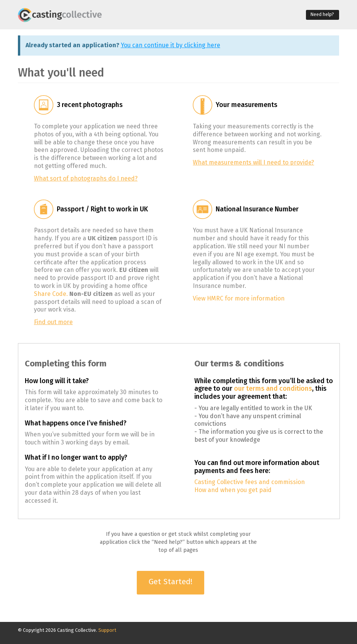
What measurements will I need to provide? (253, 162)
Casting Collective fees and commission (250, 482)
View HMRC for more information (239, 298)
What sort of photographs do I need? (86, 178)
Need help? (322, 14)
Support (107, 630)
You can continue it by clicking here (170, 45)
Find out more (53, 322)
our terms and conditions (273, 389)
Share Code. (51, 294)
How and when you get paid (233, 490)
